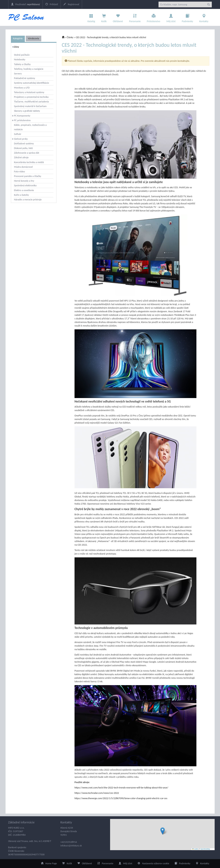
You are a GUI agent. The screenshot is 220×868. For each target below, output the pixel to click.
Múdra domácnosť (24, 167)
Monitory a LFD (22, 88)
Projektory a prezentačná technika (31, 97)
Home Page (49, 863)
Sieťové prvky (21, 139)
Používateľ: (25, 4)
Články (70, 37)
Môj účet (171, 17)
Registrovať (71, 4)
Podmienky (187, 17)
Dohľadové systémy (24, 144)
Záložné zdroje (21, 157)
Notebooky (20, 60)
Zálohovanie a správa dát (27, 153)
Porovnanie (135, 17)
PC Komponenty (22, 116)
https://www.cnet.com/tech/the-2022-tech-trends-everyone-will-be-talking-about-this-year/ (121, 788)
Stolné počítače (22, 55)
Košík (67, 863)
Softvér (18, 134)
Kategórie (18, 38)
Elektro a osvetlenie (24, 190)
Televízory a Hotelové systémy (29, 92)
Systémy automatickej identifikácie (32, 83)
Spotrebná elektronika (25, 185)
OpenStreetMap (205, 849)
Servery (18, 74)
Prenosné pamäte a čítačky (28, 176)
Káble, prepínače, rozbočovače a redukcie (30, 127)
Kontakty (204, 17)
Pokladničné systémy (25, 78)
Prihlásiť (52, 4)
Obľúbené (118, 17)
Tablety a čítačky (22, 64)
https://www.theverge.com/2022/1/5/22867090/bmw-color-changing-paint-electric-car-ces (121, 798)
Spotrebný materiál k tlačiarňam (30, 106)
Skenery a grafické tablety (27, 111)
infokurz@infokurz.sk (71, 846)
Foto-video (20, 172)
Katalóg (91, 17)
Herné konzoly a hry (24, 181)
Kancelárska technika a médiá (29, 162)
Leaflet (195, 849)
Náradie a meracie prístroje (28, 200)
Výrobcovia (34, 38)
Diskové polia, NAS (24, 148)
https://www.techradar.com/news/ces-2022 (97, 793)
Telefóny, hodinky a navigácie (29, 69)
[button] (163, 831)
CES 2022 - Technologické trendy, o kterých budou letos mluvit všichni (111, 37)
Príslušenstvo (154, 17)
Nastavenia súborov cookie (153, 863)
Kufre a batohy (22, 195)
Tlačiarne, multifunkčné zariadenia (32, 102)
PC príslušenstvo (22, 120)
